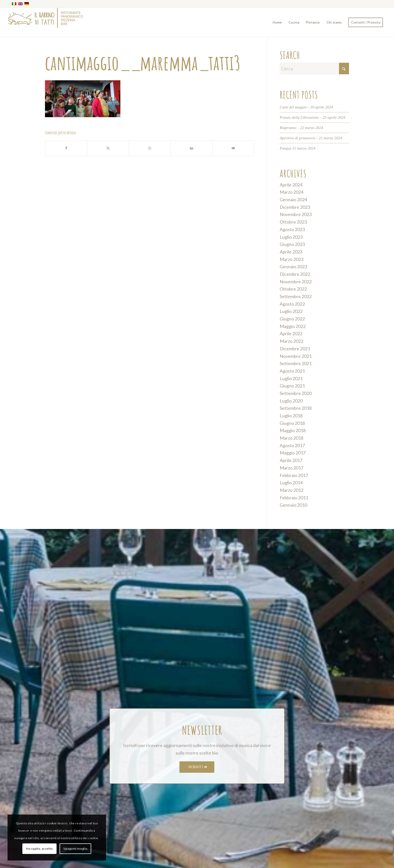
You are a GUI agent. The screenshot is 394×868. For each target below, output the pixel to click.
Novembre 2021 (296, 356)
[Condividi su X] (108, 148)
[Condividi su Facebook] (66, 148)
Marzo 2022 (291, 341)
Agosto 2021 (292, 371)
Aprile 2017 (291, 460)
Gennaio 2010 (293, 505)
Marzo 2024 (291, 192)
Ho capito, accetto (39, 849)
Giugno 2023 (292, 244)
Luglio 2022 (291, 311)
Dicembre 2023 (295, 207)
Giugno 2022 (292, 319)
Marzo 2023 (291, 259)
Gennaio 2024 (293, 199)
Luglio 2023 (291, 237)
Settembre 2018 (296, 408)
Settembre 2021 (296, 363)
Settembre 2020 (296, 393)
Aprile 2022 (291, 333)
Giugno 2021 (292, 386)
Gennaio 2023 (293, 266)
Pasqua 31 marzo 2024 (298, 148)
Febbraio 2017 (294, 475)
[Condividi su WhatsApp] (150, 148)
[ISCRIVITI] (197, 767)
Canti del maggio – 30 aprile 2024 (306, 107)
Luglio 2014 (291, 483)
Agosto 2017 (292, 445)
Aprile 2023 (291, 252)
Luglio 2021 (291, 378)
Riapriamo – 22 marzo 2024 (301, 128)
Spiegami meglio (75, 849)
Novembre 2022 (296, 282)
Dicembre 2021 (295, 349)
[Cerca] (314, 69)
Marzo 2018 (291, 438)
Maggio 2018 (293, 430)
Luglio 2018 (291, 416)
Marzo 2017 (291, 468)
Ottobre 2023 (293, 222)
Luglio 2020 (291, 401)
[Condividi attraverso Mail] (233, 148)
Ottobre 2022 (293, 289)
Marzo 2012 (291, 490)
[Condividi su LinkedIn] (192, 148)
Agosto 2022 (292, 304)
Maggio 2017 (293, 453)
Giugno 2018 (292, 423)
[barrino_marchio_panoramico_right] (45, 22)
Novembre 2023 (296, 214)
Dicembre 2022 (295, 274)
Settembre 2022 (296, 296)
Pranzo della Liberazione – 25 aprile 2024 (312, 117)
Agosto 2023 (292, 229)
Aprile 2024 (291, 185)
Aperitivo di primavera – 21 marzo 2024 (311, 138)
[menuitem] (277, 22)
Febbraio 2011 (294, 498)
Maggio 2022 (293, 326)
